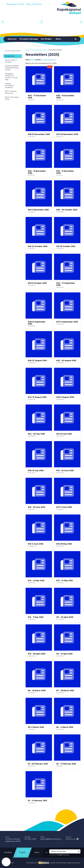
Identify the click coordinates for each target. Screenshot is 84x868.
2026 (33, 60)
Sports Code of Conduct (11, 61)
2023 (49, 60)
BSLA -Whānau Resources (11, 92)
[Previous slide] (3, 22)
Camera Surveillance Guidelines (10, 85)
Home (28, 50)
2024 (43, 60)
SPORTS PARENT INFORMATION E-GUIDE (12, 68)
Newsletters (10, 56)
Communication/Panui (13, 51)
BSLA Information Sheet (12, 98)
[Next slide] (81, 22)
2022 (54, 60)
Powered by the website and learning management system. (53, 863)
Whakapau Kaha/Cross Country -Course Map (13, 77)
